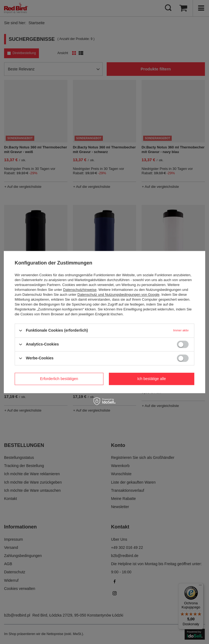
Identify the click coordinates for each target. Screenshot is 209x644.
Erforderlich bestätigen (59, 379)
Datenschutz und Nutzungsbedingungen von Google (119, 295)
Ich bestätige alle (151, 379)
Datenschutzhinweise (80, 290)
